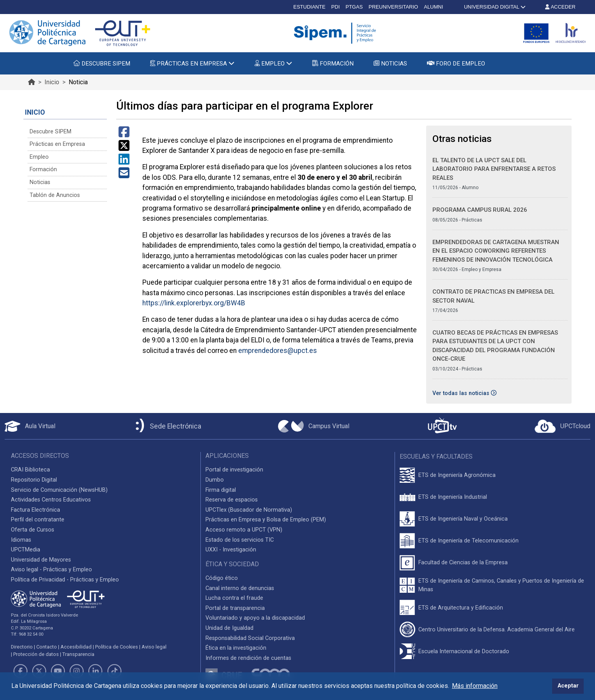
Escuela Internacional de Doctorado (464, 651)
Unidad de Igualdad (229, 628)
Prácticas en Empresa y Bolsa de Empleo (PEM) (266, 520)
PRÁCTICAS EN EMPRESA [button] (192, 64)
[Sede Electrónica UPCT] (167, 426)
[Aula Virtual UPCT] (30, 426)
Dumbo (215, 480)
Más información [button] (475, 686)
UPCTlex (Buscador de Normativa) (249, 510)
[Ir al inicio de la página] (32, 82)
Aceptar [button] (568, 686)
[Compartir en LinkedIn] (124, 162)
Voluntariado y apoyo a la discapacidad (255, 618)
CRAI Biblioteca (30, 470)
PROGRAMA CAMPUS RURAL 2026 (480, 210)
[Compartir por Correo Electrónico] (124, 175)
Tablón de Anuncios (55, 195)
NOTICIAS (390, 64)
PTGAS (354, 7)
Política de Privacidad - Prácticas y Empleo (65, 580)
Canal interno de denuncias (240, 588)
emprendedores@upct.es (278, 351)
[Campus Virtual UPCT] (314, 426)
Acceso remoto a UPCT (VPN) (244, 530)
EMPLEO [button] (274, 64)
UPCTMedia (26, 550)
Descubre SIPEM (50, 132)
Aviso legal (154, 647)
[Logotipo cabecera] (336, 33)
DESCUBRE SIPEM (102, 64)
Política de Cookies (117, 647)
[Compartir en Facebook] (124, 134)
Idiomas (21, 540)
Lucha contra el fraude (234, 598)
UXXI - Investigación (231, 550)
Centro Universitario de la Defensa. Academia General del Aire (497, 630)
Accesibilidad (76, 647)
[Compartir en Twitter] (124, 148)
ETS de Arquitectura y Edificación (461, 608)
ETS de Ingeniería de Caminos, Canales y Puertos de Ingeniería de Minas (501, 585)
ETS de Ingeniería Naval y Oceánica (463, 519)
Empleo (39, 157)
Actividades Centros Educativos (51, 500)
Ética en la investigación (236, 648)
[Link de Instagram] (77, 671)
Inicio (52, 82)
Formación (43, 169)
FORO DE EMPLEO (456, 64)
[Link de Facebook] (20, 671)
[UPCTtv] (442, 426)
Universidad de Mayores (41, 560)
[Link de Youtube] (58, 671)
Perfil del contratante (38, 520)
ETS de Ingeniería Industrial (453, 497)
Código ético (222, 578)
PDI (336, 7)
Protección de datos (36, 654)
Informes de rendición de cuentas (248, 658)
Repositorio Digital (34, 480)
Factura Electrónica (35, 510)
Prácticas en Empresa (57, 144)
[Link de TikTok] (114, 671)
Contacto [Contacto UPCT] (47, 647)
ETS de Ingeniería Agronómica (457, 475)
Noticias (40, 182)
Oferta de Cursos (33, 530)
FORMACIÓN (333, 64)
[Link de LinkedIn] (96, 671)
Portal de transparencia (235, 608)
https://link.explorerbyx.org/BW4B (194, 303)
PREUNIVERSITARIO (393, 7)
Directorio (22, 647)
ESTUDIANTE (309, 7)
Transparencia (78, 654)
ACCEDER (560, 7)
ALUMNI (433, 7)
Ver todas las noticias (464, 393)
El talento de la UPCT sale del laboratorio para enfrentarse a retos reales (494, 169)
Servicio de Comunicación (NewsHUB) (59, 490)
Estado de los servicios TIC (240, 540)
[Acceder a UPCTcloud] (562, 426)
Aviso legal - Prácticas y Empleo (51, 570)
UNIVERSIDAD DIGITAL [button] (494, 7)
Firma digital (221, 490)
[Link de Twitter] (39, 671)
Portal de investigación (234, 470)
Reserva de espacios (232, 500)
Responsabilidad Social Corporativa (250, 638)
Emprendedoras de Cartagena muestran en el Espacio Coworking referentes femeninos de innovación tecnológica (496, 251)
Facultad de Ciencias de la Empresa (463, 563)
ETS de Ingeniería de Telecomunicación (468, 541)
